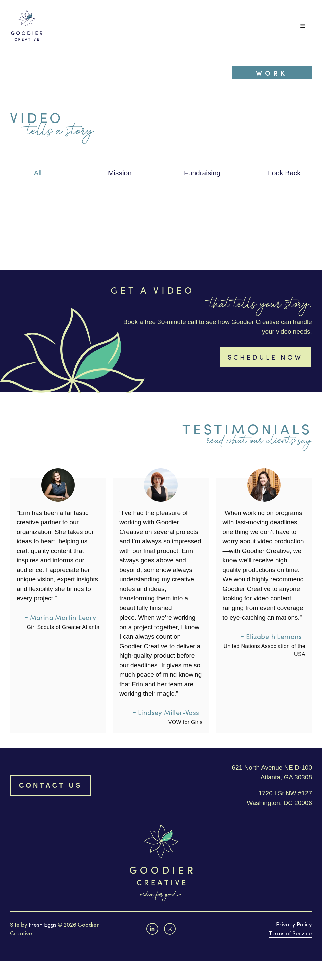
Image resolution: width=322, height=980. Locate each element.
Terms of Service (290, 933)
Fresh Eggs (43, 924)
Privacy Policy (294, 924)
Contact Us (51, 785)
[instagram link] (170, 929)
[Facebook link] (152, 929)
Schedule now (265, 357)
